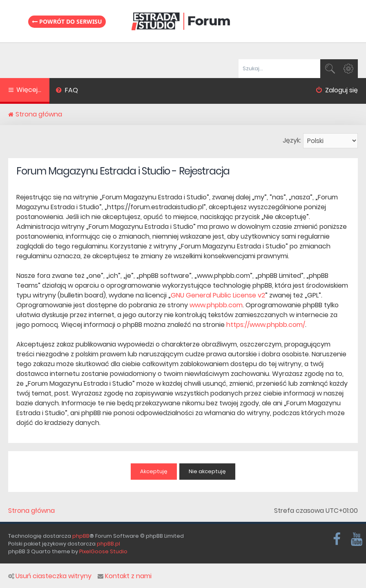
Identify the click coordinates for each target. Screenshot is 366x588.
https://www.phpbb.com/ (266, 325)
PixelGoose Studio (103, 551)
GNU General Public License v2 (218, 295)
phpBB (81, 536)
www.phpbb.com (216, 305)
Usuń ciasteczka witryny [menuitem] (50, 576)
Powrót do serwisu (67, 21)
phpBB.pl (108, 544)
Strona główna (31, 511)
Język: (292, 140)
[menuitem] (67, 91)
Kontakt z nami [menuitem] (125, 576)
